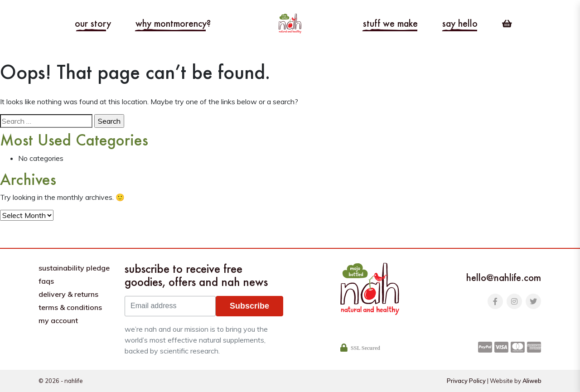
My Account (58, 320)
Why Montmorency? (173, 23)
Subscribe (249, 306)
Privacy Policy (466, 381)
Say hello (460, 23)
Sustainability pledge (74, 268)
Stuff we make (390, 23)
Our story (93, 23)
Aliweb (532, 381)
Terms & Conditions (70, 307)
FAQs (46, 281)
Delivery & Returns (68, 294)
